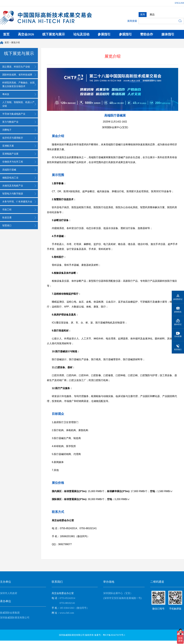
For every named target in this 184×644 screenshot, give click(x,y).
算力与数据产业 (10, 122)
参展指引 (104, 34)
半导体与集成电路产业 (14, 114)
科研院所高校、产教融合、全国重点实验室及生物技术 (18, 84)
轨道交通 (7, 218)
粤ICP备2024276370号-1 (114, 635)
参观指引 (125, 34)
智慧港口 (7, 225)
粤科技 (6, 94)
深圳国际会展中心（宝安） (118, 593)
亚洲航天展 (8, 146)
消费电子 (7, 130)
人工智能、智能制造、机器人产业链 (18, 104)
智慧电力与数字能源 (13, 194)
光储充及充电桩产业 (13, 186)
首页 (6, 34)
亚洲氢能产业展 (10, 154)
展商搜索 (132, 21)
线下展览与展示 (54, 34)
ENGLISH (179, 3)
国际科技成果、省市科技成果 (17, 75)
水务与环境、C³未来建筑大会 (17, 202)
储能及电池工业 (10, 178)
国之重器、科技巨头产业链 (16, 67)
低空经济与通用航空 (13, 138)
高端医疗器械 (9, 170)
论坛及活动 (81, 34)
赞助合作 (147, 34)
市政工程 (7, 210)
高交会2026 (26, 34)
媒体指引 (168, 34)
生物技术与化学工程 (13, 162)
